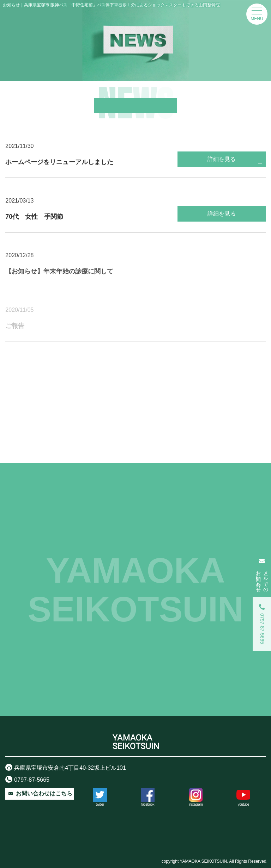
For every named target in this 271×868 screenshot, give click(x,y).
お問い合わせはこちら (40, 794)
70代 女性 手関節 (34, 217)
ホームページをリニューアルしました (59, 162)
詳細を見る (222, 163)
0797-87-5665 (27, 779)
